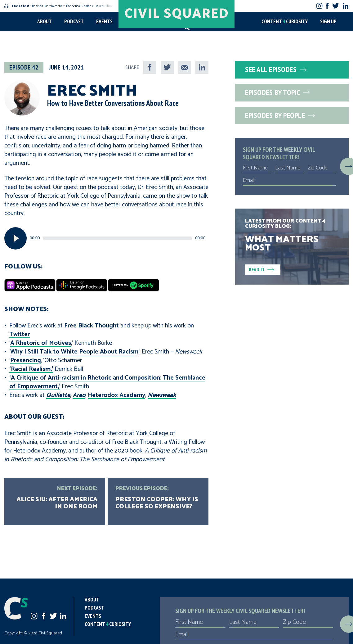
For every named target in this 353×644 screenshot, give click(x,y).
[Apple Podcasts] (30, 285)
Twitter (335, 6)
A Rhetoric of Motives (41, 343)
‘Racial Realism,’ (31, 369)
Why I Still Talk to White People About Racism (74, 352)
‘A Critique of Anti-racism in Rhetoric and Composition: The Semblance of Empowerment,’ (107, 382)
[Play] (16, 238)
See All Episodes (276, 69)
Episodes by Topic (277, 92)
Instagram (319, 6)
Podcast (74, 21)
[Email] (290, 180)
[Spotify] (134, 285)
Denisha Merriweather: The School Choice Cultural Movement (62, 6)
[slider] (118, 238)
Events (104, 21)
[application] (106, 238)
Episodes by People (280, 115)
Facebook (327, 6)
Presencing (26, 360)
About (45, 21)
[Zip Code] (322, 168)
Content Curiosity (285, 21)
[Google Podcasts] (82, 285)
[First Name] (257, 168)
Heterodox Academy (116, 395)
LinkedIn (346, 6)
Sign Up (328, 21)
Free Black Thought (92, 326)
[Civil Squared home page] (176, 14)
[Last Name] (289, 168)
